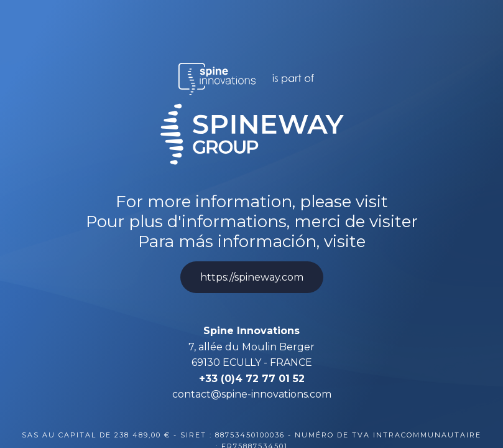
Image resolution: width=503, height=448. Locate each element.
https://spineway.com (252, 277)
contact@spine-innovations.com (252, 394)
